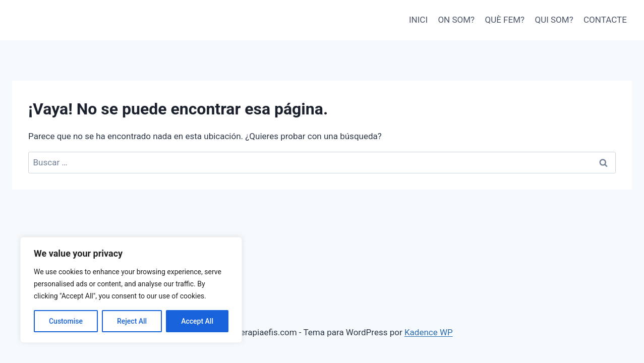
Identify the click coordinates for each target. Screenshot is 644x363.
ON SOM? (456, 20)
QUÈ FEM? (505, 20)
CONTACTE (605, 20)
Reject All (132, 321)
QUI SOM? (554, 20)
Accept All (197, 321)
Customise (66, 321)
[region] (131, 290)
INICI (418, 20)
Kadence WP (429, 332)
